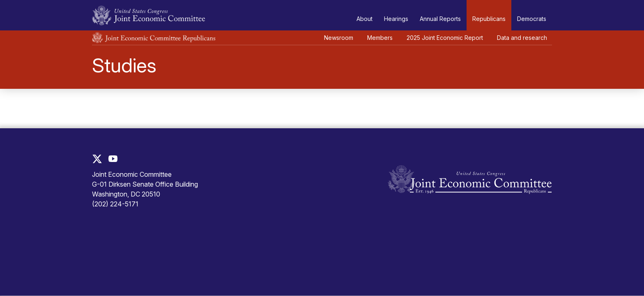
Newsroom (339, 38)
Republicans (489, 19)
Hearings (396, 19)
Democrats (532, 19)
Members (380, 38)
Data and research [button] (522, 38)
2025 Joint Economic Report (445, 38)
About (365, 19)
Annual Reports (440, 19)
